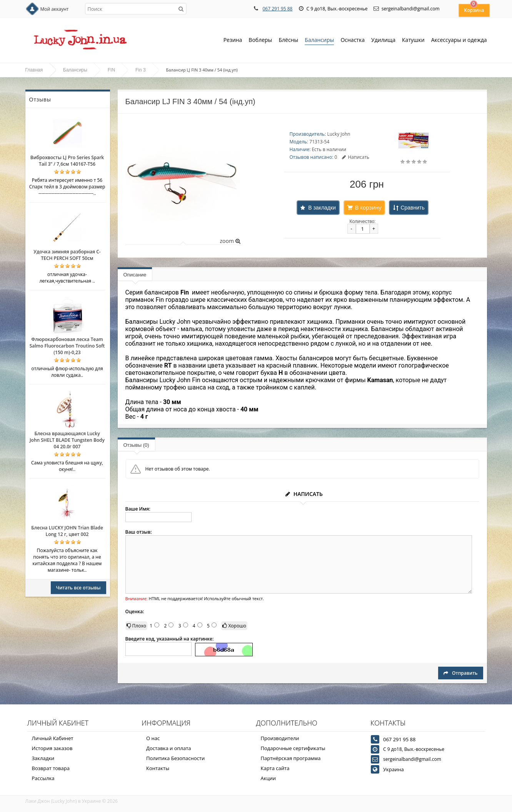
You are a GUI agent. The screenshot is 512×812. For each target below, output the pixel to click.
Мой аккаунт (55, 9)
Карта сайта (275, 768)
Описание (135, 275)
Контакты (158, 768)
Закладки (43, 758)
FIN (111, 70)
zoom (230, 241)
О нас (153, 738)
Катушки (413, 41)
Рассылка (43, 778)
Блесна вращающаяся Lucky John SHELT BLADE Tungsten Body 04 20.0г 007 (67, 440)
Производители (280, 738)
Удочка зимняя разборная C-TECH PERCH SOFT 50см (67, 255)
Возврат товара (51, 768)
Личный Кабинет (53, 738)
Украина (394, 769)
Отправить (460, 673)
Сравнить (412, 208)
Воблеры (260, 41)
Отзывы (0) (136, 445)
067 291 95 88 (277, 9)
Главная (34, 70)
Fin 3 (141, 70)
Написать (356, 157)
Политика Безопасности (175, 758)
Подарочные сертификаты (293, 748)
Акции (269, 778)
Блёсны (288, 41)
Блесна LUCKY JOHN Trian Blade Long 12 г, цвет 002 (67, 531)
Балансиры (319, 41)
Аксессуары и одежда (459, 40)
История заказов (52, 748)
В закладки (322, 208)
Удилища (383, 41)
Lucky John (339, 134)
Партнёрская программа (291, 758)
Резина (233, 41)
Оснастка (353, 41)
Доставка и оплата (169, 748)
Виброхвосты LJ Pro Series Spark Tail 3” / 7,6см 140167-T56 (67, 161)
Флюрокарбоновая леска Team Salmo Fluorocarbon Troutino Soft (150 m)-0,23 (67, 346)
